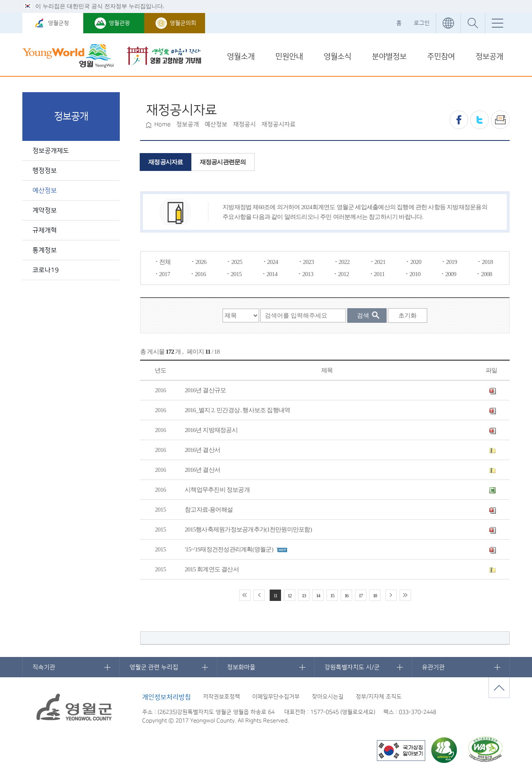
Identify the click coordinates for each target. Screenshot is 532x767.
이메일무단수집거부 (276, 697)
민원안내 (289, 57)
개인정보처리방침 (167, 697)
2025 (237, 262)
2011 (379, 274)
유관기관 (433, 667)
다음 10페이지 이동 (391, 595)
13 (304, 595)
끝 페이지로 (405, 595)
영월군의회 (183, 23)
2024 (273, 262)
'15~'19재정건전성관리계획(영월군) (229, 549)
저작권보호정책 (222, 697)
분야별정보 (389, 57)
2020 (416, 262)
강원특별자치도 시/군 (352, 667)
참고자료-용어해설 (209, 510)
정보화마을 (241, 667)
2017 (165, 274)
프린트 (500, 120)
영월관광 (119, 23)
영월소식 (337, 57)
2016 (200, 274)
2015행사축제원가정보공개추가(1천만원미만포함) (248, 529)
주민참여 (441, 57)
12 (289, 595)
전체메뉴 (497, 23)
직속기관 (44, 667)
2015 (236, 274)
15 (332, 595)
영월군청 (58, 23)
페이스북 (459, 120)
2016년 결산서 (202, 450)
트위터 (480, 120)
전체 (165, 262)
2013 (308, 274)
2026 (201, 262)
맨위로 (499, 688)
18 (375, 595)
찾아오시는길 (328, 697)
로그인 (422, 23)
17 (360, 595)
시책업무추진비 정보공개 (217, 490)
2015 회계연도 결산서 (212, 569)
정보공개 (489, 57)
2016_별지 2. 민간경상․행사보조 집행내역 (237, 410)
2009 (451, 274)
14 (318, 595)
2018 (487, 262)
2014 (272, 274)
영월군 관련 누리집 (154, 667)
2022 (344, 262)
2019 (451, 262)
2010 (415, 274)
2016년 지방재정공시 (211, 430)
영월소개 (241, 57)
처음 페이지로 (245, 595)
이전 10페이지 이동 (259, 595)
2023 (308, 262)
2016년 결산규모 (205, 390)
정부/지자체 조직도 (379, 697)
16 (346, 595)
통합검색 (473, 23)
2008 (486, 274)
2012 (343, 274)
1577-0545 (324, 712)
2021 (380, 262)
